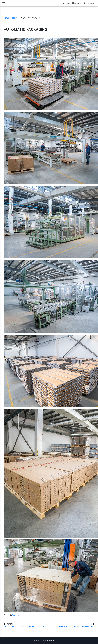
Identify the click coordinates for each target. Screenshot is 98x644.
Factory (14, 18)
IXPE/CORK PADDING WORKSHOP (77, 627)
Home (6, 18)
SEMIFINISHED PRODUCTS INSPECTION (25, 627)
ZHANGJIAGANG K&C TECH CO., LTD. (50, 641)
